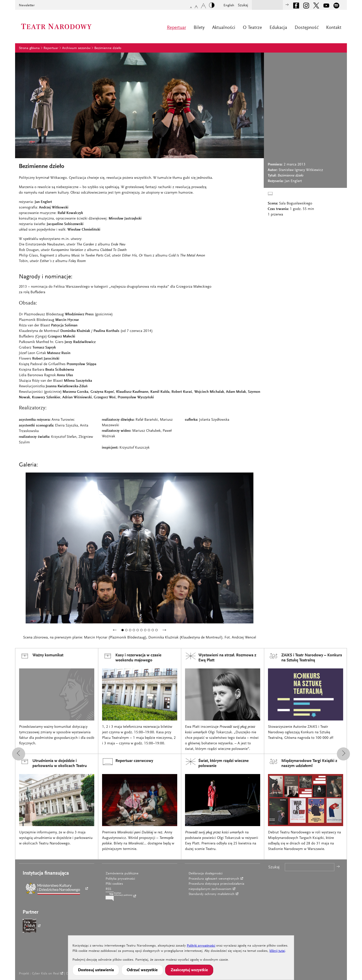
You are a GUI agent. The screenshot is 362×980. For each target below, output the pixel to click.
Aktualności (224, 28)
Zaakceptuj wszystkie (189, 970)
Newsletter (27, 6)
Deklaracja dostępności (206, 874)
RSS (108, 889)
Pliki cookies (114, 884)
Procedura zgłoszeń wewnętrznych (214, 879)
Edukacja (278, 28)
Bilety (199, 28)
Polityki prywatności (201, 946)
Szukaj (243, 5)
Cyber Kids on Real (46, 974)
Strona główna (29, 48)
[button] (19, 754)
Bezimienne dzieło (108, 48)
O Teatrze (252, 28)
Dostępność (307, 28)
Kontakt (334, 28)
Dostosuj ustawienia (96, 970)
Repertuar (176, 28)
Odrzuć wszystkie (142, 970)
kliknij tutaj (277, 951)
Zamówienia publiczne (122, 874)
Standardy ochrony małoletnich (212, 894)
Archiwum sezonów (76, 48)
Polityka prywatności (120, 879)
